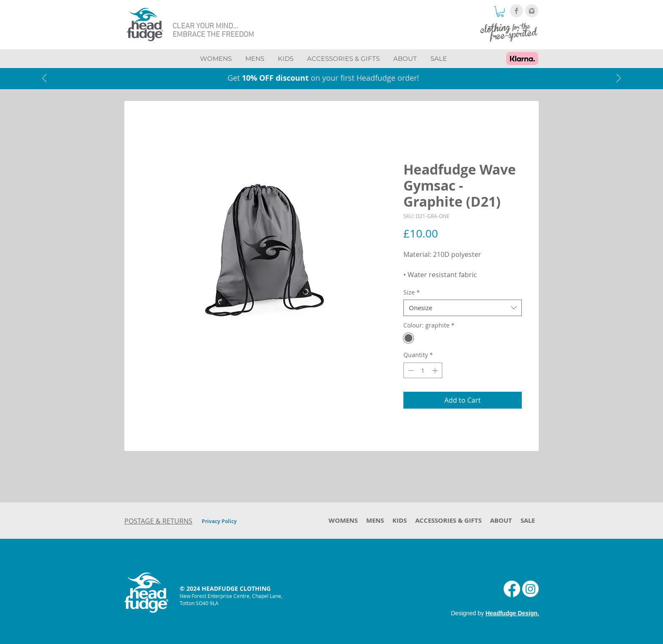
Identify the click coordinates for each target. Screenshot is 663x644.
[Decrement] (410, 370)
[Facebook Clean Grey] (516, 11)
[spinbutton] (423, 370)
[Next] (619, 79)
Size (412, 292)
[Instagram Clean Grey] (532, 11)
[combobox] (463, 308)
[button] (500, 12)
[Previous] (44, 79)
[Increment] (436, 370)
